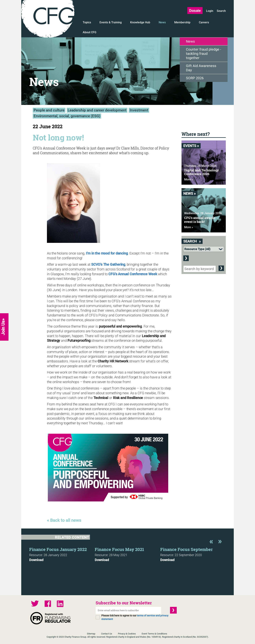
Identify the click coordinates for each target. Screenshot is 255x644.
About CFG (90, 32)
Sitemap (91, 634)
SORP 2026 (195, 78)
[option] (62, 553)
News (162, 22)
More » (189, 179)
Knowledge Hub (140, 22)
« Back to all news (64, 520)
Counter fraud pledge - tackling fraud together (204, 54)
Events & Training (111, 22)
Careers (204, 22)
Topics (87, 22)
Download (36, 560)
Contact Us (107, 634)
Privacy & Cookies (127, 634)
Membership (182, 22)
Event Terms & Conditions (154, 634)
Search (221, 11)
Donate (195, 10)
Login (210, 11)
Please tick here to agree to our (135, 617)
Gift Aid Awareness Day (201, 68)
